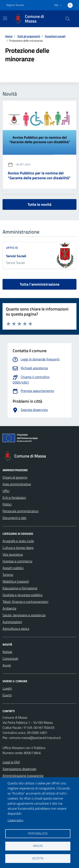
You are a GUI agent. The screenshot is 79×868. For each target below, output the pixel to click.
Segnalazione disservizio (19, 769)
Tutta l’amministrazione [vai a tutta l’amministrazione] (40, 284)
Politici (7, 504)
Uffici (6, 491)
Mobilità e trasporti (16, 581)
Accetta (38, 858)
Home (9, 36)
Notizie (7, 652)
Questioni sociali (55, 36)
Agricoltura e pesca (16, 629)
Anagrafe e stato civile (18, 541)
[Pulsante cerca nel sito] (68, 19)
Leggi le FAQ (11, 762)
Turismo (8, 575)
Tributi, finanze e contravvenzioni (25, 602)
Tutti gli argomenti (29, 36)
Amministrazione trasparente (23, 776)
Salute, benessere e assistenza (24, 615)
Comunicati (10, 658)
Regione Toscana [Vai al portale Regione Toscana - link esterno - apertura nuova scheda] (15, 5)
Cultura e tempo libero (18, 548)
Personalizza (38, 833)
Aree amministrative (17, 484)
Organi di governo (15, 477)
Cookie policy (15, 820)
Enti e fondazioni (14, 498)
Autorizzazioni (12, 622)
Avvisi (7, 665)
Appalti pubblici (13, 568)
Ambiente (9, 608)
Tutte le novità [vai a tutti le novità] (39, 204)
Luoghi (7, 688)
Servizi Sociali (16, 256)
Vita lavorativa (13, 554)
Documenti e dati (14, 518)
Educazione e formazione (20, 588)
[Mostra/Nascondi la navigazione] (5, 18)
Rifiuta (38, 846)
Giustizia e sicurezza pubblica (22, 595)
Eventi (7, 695)
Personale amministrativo (20, 511)
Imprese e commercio (17, 561)
